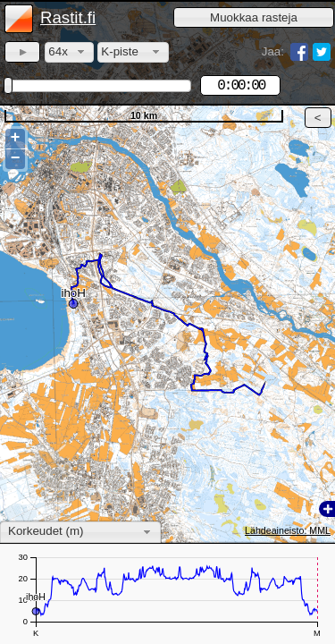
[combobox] (69, 52)
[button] (254, 17)
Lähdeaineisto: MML (288, 530)
